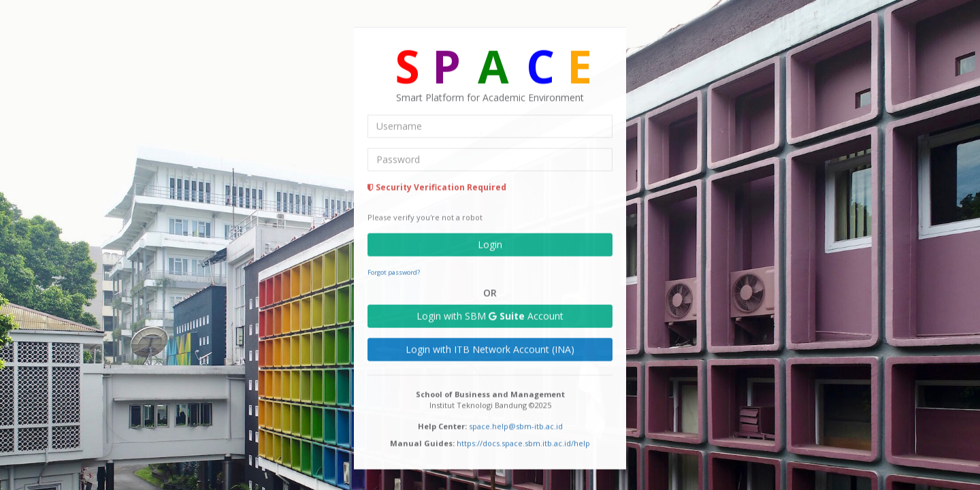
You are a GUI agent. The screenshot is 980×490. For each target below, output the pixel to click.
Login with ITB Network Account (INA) (490, 348)
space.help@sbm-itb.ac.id (516, 425)
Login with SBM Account (490, 315)
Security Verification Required (437, 186)
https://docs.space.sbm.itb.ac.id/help (523, 442)
